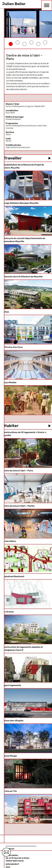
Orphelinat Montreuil (13, 576)
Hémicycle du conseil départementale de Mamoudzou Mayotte (24, 240)
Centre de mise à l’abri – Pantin (18, 506)
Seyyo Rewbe (9, 382)
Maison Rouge (9, 756)
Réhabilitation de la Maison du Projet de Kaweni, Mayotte (23, 166)
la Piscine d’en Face (12, 347)
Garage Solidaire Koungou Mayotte (20, 203)
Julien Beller (14, 4)
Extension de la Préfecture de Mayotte (22, 277)
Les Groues (8, 612)
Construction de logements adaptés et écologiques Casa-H (22, 649)
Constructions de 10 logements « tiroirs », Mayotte (24, 434)
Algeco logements (12, 685)
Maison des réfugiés (13, 721)
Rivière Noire (9, 541)
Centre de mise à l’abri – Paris (18, 471)
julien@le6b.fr (12, 864)
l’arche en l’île (9, 791)
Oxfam (6, 312)
